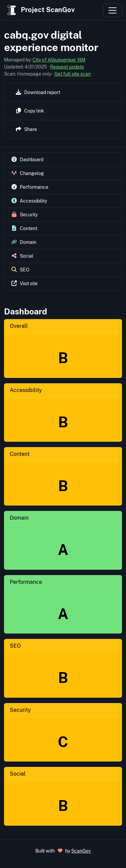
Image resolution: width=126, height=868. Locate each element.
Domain (19, 518)
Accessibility (26, 390)
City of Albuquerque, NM (59, 60)
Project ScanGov (40, 10)
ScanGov (81, 851)
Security (20, 710)
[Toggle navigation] (113, 10)
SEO (15, 646)
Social (18, 774)
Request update (67, 67)
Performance (26, 582)
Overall (19, 326)
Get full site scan (73, 74)
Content (20, 454)
